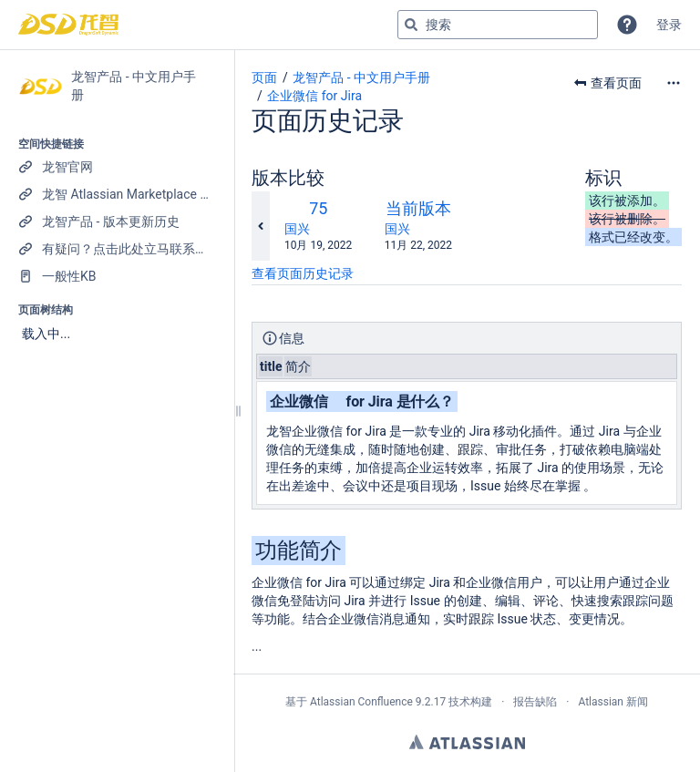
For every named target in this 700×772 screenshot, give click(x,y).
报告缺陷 (535, 702)
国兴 (297, 229)
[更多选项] (674, 83)
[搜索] (411, 25)
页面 (264, 77)
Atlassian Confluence (361, 702)
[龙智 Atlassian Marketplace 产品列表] (117, 194)
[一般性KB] (117, 276)
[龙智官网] (117, 167)
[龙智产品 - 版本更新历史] (117, 221)
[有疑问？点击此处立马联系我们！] (117, 249)
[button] (627, 25)
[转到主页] (68, 25)
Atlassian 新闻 (613, 702)
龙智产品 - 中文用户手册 (361, 77)
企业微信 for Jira (314, 96)
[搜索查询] (498, 25)
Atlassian (467, 742)
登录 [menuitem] (669, 25)
